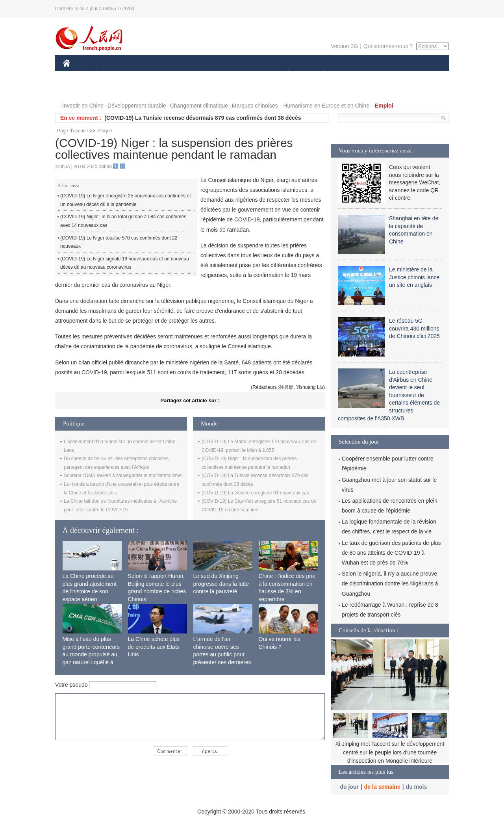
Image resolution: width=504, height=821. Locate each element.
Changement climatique (199, 106)
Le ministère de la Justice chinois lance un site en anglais (414, 277)
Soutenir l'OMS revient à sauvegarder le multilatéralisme (123, 476)
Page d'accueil (72, 131)
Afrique (105, 131)
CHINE (77, 74)
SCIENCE (214, 74)
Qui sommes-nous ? (388, 46)
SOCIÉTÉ (285, 74)
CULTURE (250, 74)
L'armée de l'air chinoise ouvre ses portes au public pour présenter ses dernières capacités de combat (222, 654)
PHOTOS (79, 90)
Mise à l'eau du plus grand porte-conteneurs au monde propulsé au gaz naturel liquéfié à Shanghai (91, 654)
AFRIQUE (180, 74)
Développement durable (137, 106)
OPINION (422, 74)
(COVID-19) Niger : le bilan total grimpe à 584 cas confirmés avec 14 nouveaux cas (123, 221)
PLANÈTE (320, 74)
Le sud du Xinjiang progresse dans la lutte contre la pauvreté (221, 584)
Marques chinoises (255, 106)
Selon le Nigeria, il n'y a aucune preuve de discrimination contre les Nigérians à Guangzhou (390, 583)
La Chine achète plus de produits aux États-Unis (155, 647)
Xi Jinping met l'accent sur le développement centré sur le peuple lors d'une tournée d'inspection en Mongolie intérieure (390, 752)
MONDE (147, 74)
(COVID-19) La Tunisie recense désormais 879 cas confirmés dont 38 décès (203, 118)
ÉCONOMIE (111, 74)
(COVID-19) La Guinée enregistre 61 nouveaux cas (255, 493)
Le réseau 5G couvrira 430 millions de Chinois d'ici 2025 (414, 328)
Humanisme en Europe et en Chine (326, 106)
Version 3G (344, 46)
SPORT (351, 74)
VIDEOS (111, 90)
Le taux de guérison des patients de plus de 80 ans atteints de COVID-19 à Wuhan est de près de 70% (391, 553)
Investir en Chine (83, 106)
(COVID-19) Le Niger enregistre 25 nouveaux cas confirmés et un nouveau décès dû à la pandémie (125, 200)
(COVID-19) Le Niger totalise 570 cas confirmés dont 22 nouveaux (119, 242)
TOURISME (385, 74)
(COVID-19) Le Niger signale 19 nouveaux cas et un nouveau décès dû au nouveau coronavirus (125, 263)
